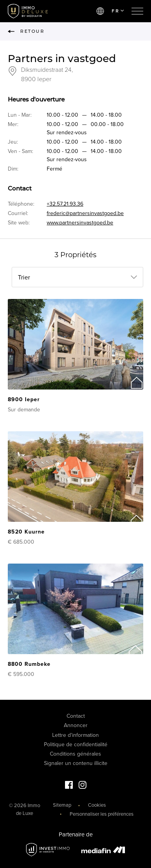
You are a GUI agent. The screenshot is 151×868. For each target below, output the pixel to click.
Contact (76, 716)
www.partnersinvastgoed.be (80, 223)
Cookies (97, 805)
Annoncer (76, 725)
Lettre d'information (75, 735)
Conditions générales (75, 754)
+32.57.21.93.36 (65, 204)
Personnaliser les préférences (102, 814)
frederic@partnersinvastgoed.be (85, 213)
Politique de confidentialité (76, 744)
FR (118, 11)
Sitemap (62, 805)
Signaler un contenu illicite (76, 763)
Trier (24, 277)
